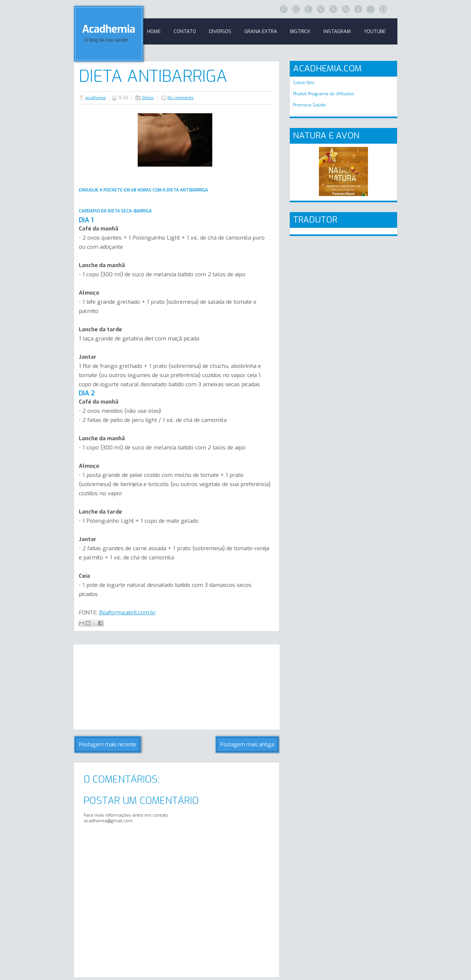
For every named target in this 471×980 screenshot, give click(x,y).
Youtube (375, 31)
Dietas (148, 98)
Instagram (337, 31)
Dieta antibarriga (153, 76)
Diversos (220, 31)
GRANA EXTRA (261, 31)
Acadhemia (109, 29)
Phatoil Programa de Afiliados (324, 94)
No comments (181, 98)
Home (154, 31)
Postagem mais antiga (247, 744)
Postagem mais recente (108, 744)
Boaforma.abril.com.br (127, 613)
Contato (185, 31)
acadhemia (96, 98)
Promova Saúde (309, 105)
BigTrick (300, 31)
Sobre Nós (304, 83)
